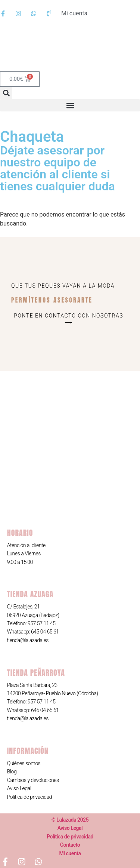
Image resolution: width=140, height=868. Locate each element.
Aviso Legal (19, 788)
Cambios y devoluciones (33, 780)
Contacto (70, 845)
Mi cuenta (70, 853)
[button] (6, 93)
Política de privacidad (29, 797)
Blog (12, 772)
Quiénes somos (24, 763)
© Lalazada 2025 (70, 820)
